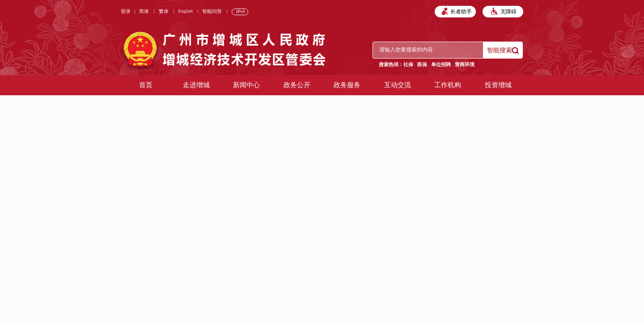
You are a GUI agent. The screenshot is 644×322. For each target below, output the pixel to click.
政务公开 (297, 85)
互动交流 (398, 85)
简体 (144, 11)
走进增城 (196, 85)
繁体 (164, 11)
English (186, 11)
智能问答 (212, 11)
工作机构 (448, 85)
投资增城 (498, 85)
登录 (126, 11)
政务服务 (347, 85)
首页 (146, 85)
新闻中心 (246, 85)
